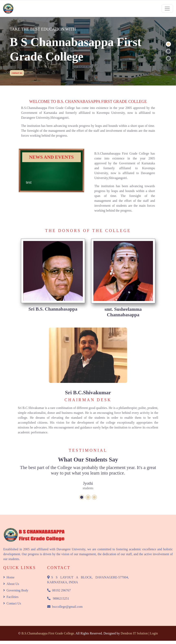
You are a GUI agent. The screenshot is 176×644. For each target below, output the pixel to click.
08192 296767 (59, 590)
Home (9, 577)
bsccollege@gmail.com (65, 607)
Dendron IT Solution (134, 633)
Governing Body (16, 590)
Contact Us (12, 603)
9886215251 (58, 598)
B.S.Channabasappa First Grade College (48, 633)
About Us (11, 584)
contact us (17, 73)
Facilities (11, 597)
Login (154, 633)
